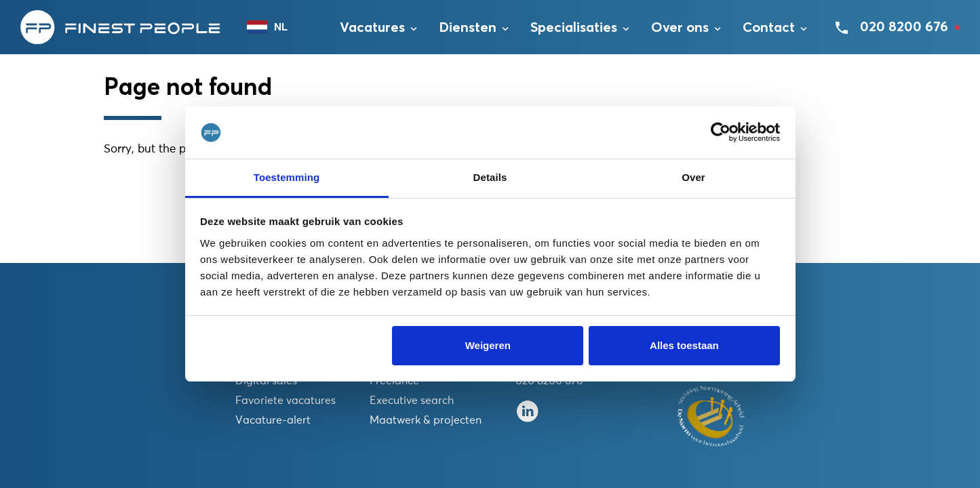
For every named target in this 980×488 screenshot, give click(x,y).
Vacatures (372, 28)
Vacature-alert (273, 420)
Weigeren (488, 345)
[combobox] (274, 27)
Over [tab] (693, 177)
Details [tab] (490, 177)
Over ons (680, 28)
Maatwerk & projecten (426, 420)
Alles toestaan (684, 345)
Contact (769, 28)
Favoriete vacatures (286, 401)
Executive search (412, 401)
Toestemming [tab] (287, 177)
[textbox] (274, 27)
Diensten (468, 28)
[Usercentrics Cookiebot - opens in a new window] (721, 133)
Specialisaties (574, 28)
